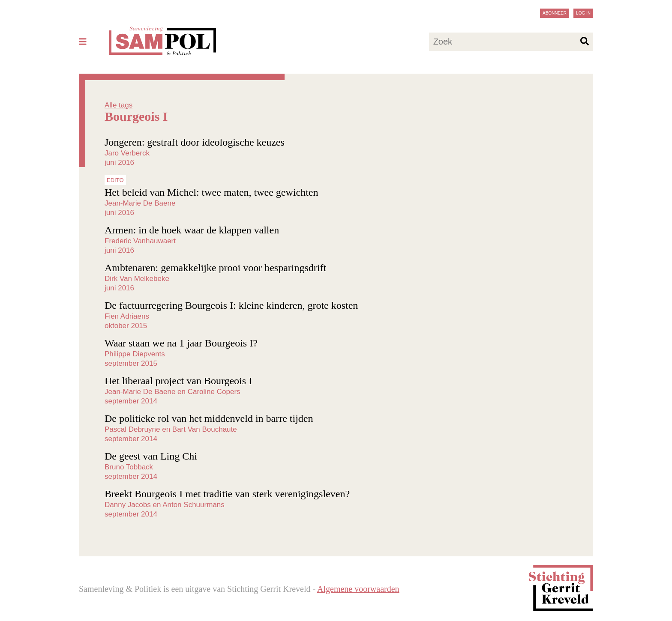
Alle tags (118, 105)
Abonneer (555, 13)
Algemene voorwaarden (358, 589)
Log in (583, 13)
